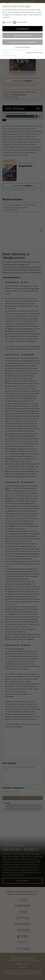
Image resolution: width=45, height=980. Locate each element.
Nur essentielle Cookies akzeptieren (22, 42)
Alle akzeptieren (23, 29)
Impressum (29, 52)
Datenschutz (38, 52)
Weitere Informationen (23, 47)
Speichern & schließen (23, 35)
